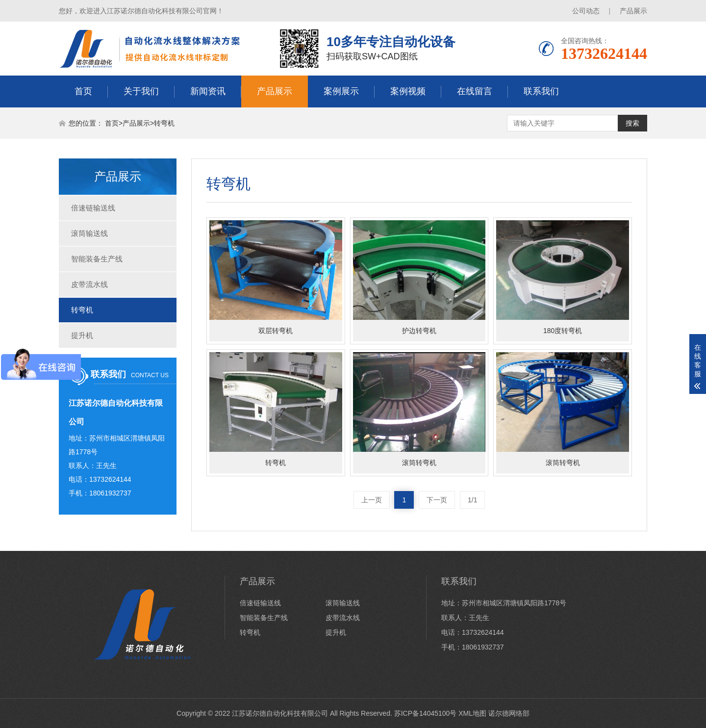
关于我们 (141, 91)
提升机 (82, 335)
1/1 (472, 500)
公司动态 (586, 11)
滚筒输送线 (89, 233)
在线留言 (475, 91)
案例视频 (408, 91)
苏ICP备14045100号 (426, 713)
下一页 (437, 500)
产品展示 (633, 11)
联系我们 (541, 91)
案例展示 (341, 91)
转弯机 (164, 123)
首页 (83, 91)
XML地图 (472, 713)
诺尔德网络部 (509, 713)
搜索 (632, 123)
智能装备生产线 (97, 259)
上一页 (372, 500)
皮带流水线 (89, 284)
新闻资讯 (208, 91)
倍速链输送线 (93, 208)
